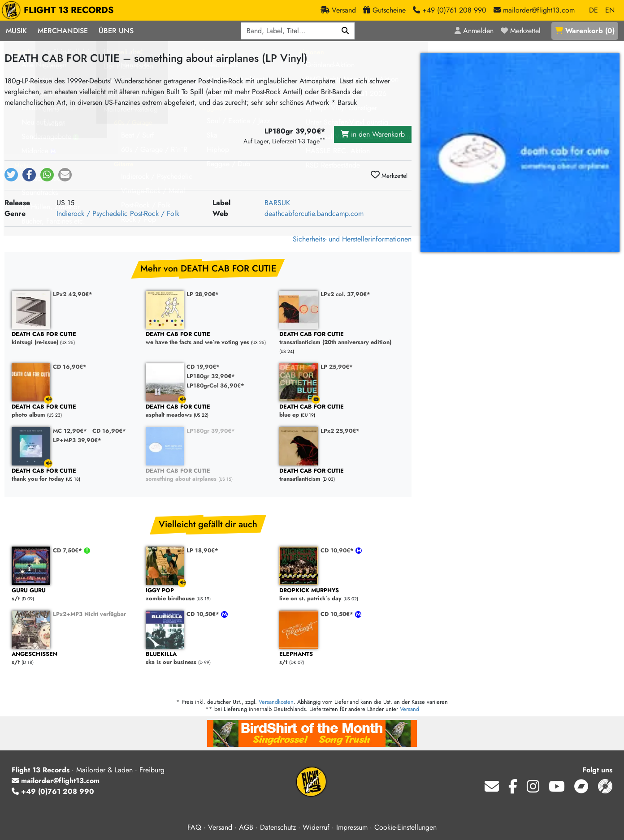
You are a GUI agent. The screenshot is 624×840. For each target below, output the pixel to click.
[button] (11, 175)
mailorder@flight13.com (56, 781)
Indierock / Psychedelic (92, 213)
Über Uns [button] (116, 31)
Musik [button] (16, 31)
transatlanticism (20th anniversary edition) (342, 338)
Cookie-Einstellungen (405, 827)
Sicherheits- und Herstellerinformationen (352, 239)
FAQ (194, 827)
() (585, 31)
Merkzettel (389, 175)
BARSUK (277, 203)
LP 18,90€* (202, 550)
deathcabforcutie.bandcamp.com (314, 213)
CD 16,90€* (70, 367)
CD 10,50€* (204, 614)
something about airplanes (208, 475)
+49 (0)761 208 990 (53, 791)
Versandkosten (276, 702)
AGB (246, 827)
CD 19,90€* (203, 367)
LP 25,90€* (337, 367)
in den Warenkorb (373, 134)
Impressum (352, 827)
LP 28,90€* (203, 294)
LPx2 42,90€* (73, 294)
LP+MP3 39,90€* (77, 440)
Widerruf (316, 827)
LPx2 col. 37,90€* (345, 294)
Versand (409, 709)
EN (610, 10)
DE (594, 10)
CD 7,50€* (68, 550)
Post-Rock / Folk (155, 213)
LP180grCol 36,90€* (215, 386)
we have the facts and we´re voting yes (208, 338)
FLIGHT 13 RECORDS (60, 10)
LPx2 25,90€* (340, 431)
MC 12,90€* (70, 431)
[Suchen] (345, 31)
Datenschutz (278, 827)
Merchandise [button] (63, 31)
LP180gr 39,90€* (211, 431)
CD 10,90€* (338, 550)
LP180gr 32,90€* (211, 376)
